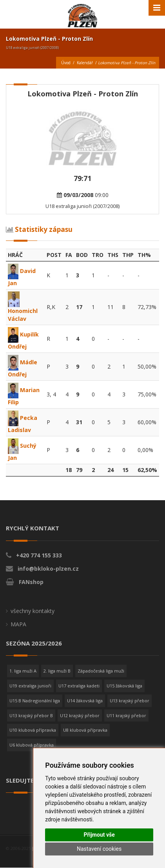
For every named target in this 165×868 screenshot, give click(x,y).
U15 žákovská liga (124, 686)
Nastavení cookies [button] (99, 849)
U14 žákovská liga (85, 701)
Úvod (66, 63)
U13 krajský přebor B (31, 715)
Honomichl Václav (23, 309)
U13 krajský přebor (130, 701)
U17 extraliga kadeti (79, 686)
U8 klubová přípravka (85, 730)
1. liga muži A (23, 671)
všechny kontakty (33, 611)
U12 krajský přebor (80, 715)
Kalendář (85, 63)
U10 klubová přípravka (33, 730)
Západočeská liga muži (101, 671)
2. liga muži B (57, 671)
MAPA (18, 624)
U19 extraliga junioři (30, 686)
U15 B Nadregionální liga (35, 701)
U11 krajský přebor (126, 715)
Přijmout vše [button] (99, 835)
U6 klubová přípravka (32, 745)
